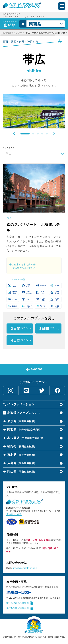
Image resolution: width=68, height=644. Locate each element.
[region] (34, 33)
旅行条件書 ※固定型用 (17, 608)
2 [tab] (33, 134)
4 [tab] (42, 134)
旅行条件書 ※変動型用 (17, 603)
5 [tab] (47, 134)
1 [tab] (25, 134)
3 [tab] (38, 134)
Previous (15, 134)
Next (53, 133)
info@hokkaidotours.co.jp (25, 568)
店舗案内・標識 (14, 514)
